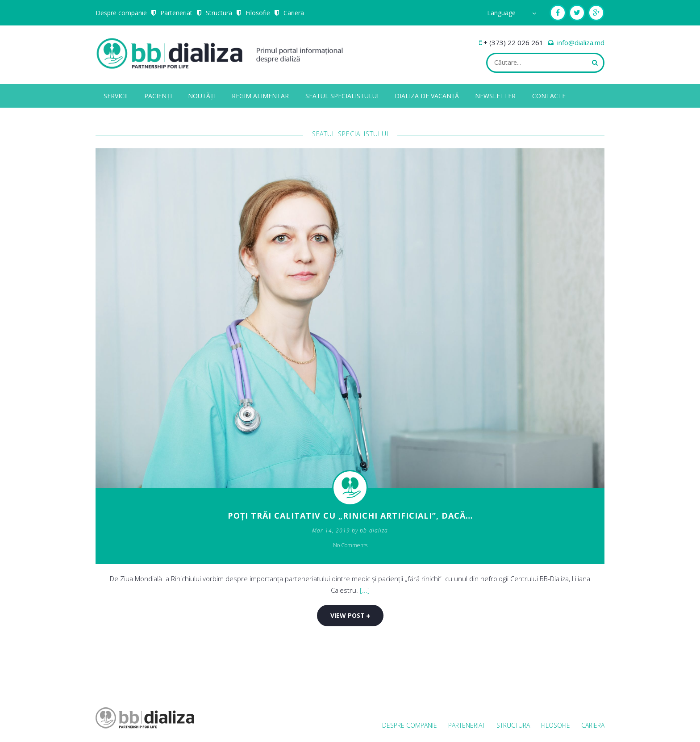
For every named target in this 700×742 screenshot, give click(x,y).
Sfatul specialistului (342, 96)
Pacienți (158, 96)
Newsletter (495, 96)
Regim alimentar (260, 96)
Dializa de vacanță (427, 96)
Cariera (294, 13)
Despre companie (121, 13)
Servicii (116, 96)
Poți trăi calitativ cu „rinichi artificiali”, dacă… (350, 516)
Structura (219, 13)
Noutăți (202, 96)
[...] (365, 590)
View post (350, 615)
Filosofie (258, 13)
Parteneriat (176, 13)
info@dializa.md (581, 42)
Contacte (549, 96)
